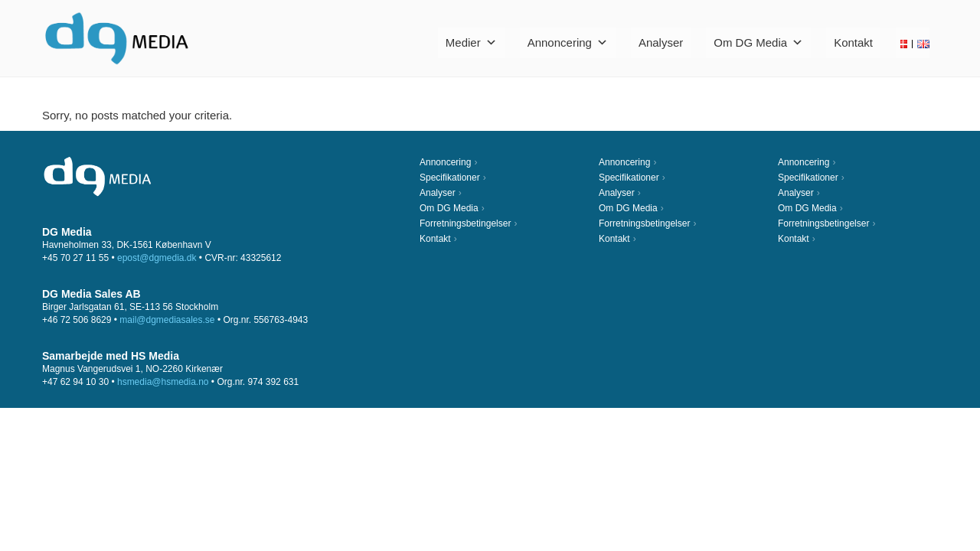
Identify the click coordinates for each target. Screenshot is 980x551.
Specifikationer (450, 178)
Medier (471, 42)
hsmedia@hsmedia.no (163, 382)
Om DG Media (758, 42)
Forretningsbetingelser (465, 223)
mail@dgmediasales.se (167, 320)
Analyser (661, 42)
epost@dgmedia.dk (157, 258)
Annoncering (568, 42)
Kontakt (853, 42)
